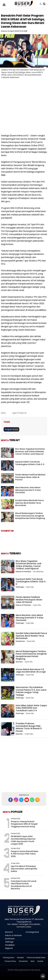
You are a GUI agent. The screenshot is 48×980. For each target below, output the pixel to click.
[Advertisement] (24, 108)
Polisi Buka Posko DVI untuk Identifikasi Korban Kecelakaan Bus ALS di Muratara (24, 885)
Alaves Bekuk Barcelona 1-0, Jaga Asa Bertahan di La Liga (31, 671)
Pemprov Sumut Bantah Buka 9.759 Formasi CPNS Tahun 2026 (25, 854)
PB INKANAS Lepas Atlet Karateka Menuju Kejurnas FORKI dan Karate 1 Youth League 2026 (23, 840)
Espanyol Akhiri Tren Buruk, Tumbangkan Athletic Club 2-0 (30, 463)
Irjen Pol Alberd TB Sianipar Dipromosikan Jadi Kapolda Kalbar (24, 869)
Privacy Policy (10, 961)
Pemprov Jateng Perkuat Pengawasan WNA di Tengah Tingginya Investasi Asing (24, 824)
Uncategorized (32, 932)
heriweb (37, 970)
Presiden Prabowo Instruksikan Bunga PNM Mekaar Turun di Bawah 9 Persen (29, 727)
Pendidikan (10, 945)
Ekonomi (19, 662)
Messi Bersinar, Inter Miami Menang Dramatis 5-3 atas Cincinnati (28, 490)
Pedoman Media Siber (36, 958)
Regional (9, 948)
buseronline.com (24, 970)
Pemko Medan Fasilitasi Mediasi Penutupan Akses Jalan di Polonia (30, 477)
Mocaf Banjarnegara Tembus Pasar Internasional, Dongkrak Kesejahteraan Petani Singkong (30, 516)
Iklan (33, 961)
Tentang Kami (8, 958)
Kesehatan (20, 641)
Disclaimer (23, 961)
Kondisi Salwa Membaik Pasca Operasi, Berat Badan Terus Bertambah (29, 503)
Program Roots (11, 429)
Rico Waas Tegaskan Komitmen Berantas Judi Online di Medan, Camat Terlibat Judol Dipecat (30, 451)
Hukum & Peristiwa (23, 572)
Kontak (40, 961)
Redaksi (20, 958)
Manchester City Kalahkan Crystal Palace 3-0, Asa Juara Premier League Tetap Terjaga (31, 691)
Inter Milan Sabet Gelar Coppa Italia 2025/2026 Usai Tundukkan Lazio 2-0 (31, 708)
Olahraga (20, 587)
